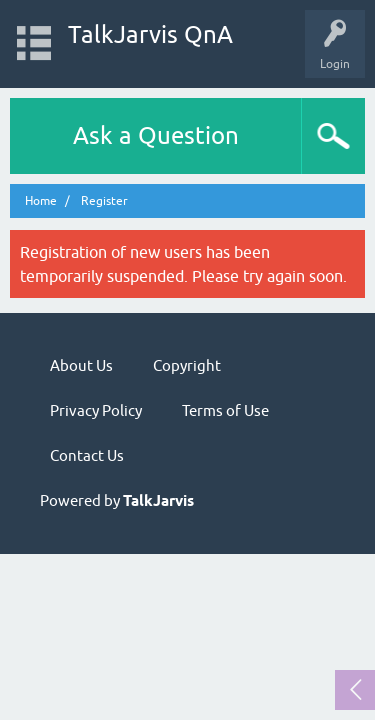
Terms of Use (225, 410)
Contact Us (87, 455)
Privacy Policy (96, 410)
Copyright (187, 365)
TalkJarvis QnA (150, 34)
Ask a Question (156, 135)
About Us (81, 365)
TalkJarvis (158, 501)
